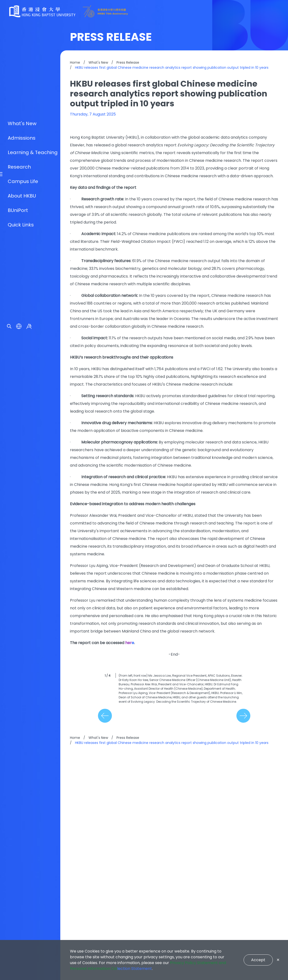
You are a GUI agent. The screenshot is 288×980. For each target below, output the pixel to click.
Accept (258, 960)
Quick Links (21, 547)
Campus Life (23, 503)
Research (19, 489)
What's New (22, 445)
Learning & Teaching (33, 474)
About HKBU (22, 518)
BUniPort (18, 532)
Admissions (22, 460)
